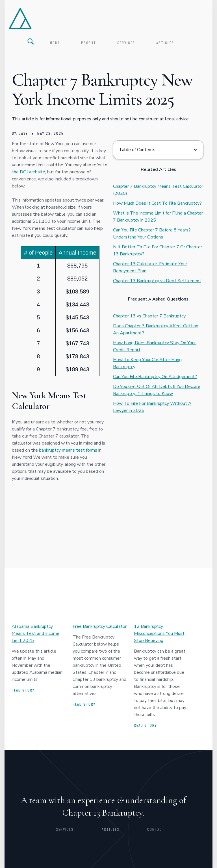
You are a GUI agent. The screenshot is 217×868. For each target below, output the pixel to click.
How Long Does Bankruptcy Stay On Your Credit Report (154, 346)
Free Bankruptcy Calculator (100, 626)
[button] (158, 150)
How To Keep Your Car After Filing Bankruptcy (147, 363)
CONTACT (156, 829)
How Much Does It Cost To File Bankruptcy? (157, 203)
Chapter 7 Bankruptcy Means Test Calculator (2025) (158, 190)
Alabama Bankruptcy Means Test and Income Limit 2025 (35, 633)
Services (65, 829)
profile (89, 43)
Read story (23, 690)
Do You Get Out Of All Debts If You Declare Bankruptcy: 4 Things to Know (157, 390)
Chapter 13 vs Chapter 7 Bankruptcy (149, 316)
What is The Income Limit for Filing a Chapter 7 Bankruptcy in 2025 (158, 217)
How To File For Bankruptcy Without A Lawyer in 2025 (152, 407)
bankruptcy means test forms (68, 450)
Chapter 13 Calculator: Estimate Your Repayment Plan (150, 267)
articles (165, 43)
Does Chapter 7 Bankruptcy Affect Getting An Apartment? (156, 329)
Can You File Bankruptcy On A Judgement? (155, 377)
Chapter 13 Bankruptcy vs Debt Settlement (157, 281)
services (126, 43)
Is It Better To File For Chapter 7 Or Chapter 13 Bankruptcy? (158, 250)
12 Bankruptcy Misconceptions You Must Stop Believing (159, 633)
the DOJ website (29, 172)
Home (55, 43)
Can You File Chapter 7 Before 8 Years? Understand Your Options (152, 234)
